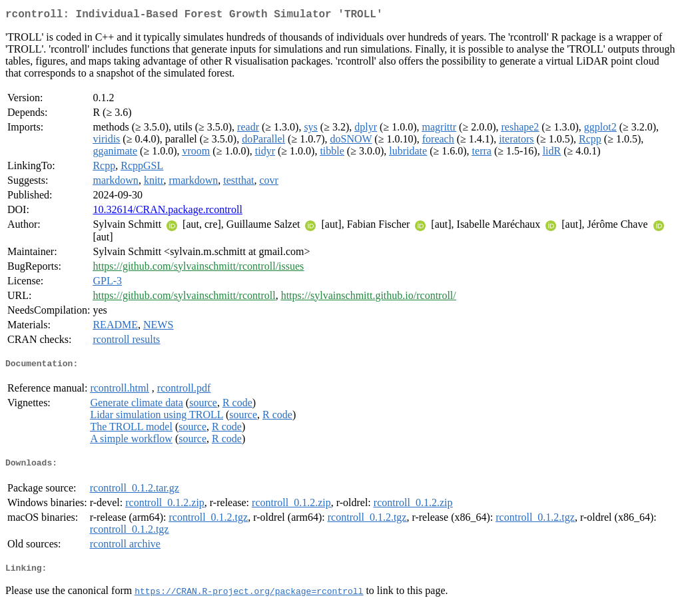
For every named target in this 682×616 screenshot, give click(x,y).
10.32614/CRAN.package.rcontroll (167, 212)
